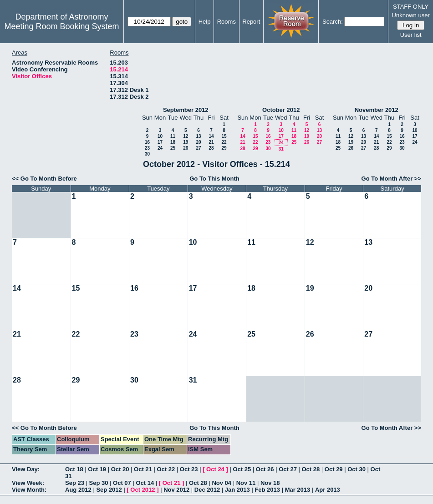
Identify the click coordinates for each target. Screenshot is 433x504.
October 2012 (281, 110)
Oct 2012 (143, 490)
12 (186, 136)
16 (147, 142)
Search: (333, 22)
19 (186, 142)
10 (160, 136)
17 (160, 142)
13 (198, 136)
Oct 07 (122, 483)
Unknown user (411, 15)
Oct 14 (145, 483)
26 (186, 148)
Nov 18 (270, 483)
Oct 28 (311, 469)
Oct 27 (288, 469)
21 (211, 142)
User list (411, 35)
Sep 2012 (109, 490)
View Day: (26, 469)
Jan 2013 (237, 490)
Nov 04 (222, 483)
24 (160, 148)
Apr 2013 (328, 490)
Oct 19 (97, 469)
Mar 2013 (298, 490)
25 (173, 148)
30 (147, 154)
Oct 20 (120, 469)
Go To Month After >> (391, 179)
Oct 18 (74, 469)
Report (251, 22)
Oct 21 (143, 469)
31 (281, 149)
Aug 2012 (78, 490)
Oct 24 (215, 469)
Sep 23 (75, 483)
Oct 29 (334, 469)
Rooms (227, 22)
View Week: (28, 483)
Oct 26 (265, 469)
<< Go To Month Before (44, 179)
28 (211, 148)
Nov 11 (246, 483)
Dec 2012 (207, 490)
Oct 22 (166, 469)
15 (224, 136)
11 (173, 136)
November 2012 (377, 110)
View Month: (29, 490)
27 (198, 148)
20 (198, 142)
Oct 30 (357, 469)
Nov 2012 (176, 490)
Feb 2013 (267, 490)
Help (205, 22)
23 (147, 148)
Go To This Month (214, 179)
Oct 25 (242, 469)
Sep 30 (99, 483)
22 (224, 142)
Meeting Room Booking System (61, 26)
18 (173, 142)
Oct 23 (189, 469)
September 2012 (186, 110)
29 (224, 148)
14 (211, 136)
